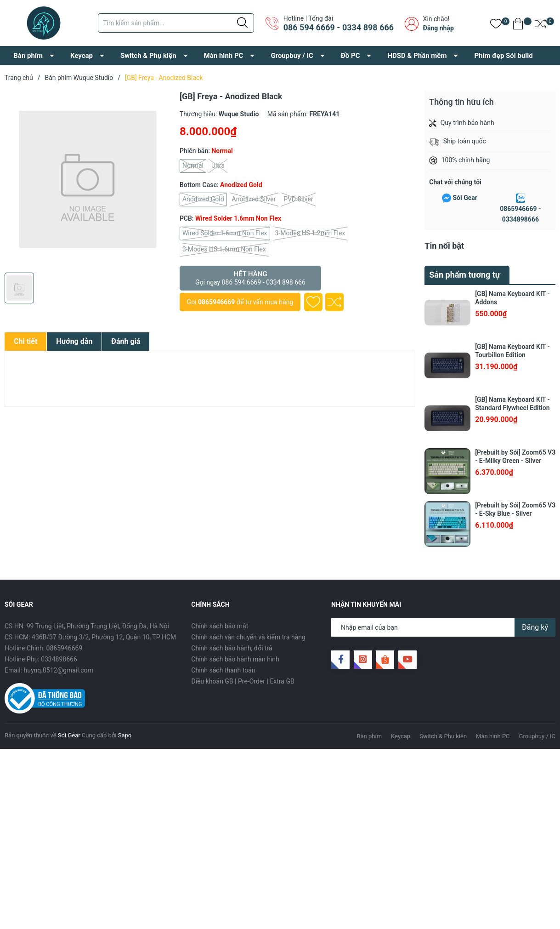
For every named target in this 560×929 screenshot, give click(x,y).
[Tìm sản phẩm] (176, 23)
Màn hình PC (224, 56)
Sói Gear (465, 198)
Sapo (125, 735)
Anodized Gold (203, 199)
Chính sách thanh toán (223, 670)
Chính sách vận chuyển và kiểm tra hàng (248, 637)
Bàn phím (28, 56)
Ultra (218, 166)
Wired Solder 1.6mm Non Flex (225, 234)
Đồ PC (351, 56)
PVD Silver (298, 199)
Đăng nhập (438, 28)
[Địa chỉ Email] (443, 627)
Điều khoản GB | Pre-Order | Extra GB (243, 681)
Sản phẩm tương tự (465, 275)
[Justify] (242, 23)
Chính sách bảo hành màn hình (235, 659)
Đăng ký (535, 627)
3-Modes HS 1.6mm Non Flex (224, 250)
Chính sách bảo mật (220, 626)
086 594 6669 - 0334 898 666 (339, 27)
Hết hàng (250, 278)
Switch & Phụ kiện (148, 56)
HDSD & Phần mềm (417, 56)
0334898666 (59, 659)
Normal (193, 166)
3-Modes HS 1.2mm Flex (310, 234)
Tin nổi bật (444, 246)
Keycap (82, 56)
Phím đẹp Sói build (503, 56)
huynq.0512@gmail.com (59, 670)
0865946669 (216, 302)
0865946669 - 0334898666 (520, 214)
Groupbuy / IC (292, 56)
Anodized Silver (254, 199)
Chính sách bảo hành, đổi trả (232, 648)
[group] (88, 179)
